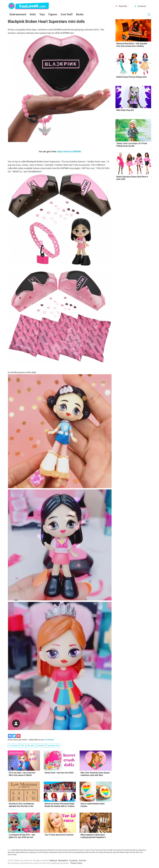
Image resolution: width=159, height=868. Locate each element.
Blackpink (41, 745)
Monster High (48, 852)
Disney (37, 850)
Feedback (53, 860)
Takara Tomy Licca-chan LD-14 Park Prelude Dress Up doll (132, 145)
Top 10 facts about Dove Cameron (59, 835)
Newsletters (63, 860)
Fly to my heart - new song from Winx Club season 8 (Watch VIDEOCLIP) (22, 774)
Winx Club (139, 852)
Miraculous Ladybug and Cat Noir (32, 852)
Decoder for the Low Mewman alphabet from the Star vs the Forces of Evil (21, 805)
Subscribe (123, 6)
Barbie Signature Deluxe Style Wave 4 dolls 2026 (132, 178)
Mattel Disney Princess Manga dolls (131, 77)
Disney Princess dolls (65, 850)
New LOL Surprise (98, 852)
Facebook (142, 6)
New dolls (89, 852)
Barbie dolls (20, 850)
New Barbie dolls (80, 852)
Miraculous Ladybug (14, 852)
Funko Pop (94, 850)
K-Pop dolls (13, 745)
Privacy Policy (76, 863)
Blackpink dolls (53, 745)
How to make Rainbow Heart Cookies (92, 805)
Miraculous (143, 850)
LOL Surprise (117, 850)
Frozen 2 (88, 850)
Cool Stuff (67, 14)
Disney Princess (53, 850)
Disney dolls (43, 850)
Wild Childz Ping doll (125, 110)
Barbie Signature (29, 850)
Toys (42, 14)
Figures (53, 14)
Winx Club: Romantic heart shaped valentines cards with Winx (95, 774)
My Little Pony (70, 852)
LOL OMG (109, 850)
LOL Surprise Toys (127, 850)
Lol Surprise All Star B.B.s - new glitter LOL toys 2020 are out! (22, 836)
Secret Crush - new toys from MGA (59, 773)
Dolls (33, 14)
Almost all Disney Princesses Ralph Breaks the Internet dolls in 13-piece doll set (59, 805)
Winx (134, 852)
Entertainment (18, 14)
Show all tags (12, 854)
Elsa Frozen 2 (80, 850)
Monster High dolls (59, 852)
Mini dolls (31, 745)
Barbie (14, 850)
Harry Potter (102, 850)
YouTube (82, 860)
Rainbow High (124, 852)
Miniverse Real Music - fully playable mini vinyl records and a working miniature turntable (132, 45)
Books (80, 14)
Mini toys (136, 850)
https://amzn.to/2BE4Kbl (69, 151)
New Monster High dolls (112, 852)
